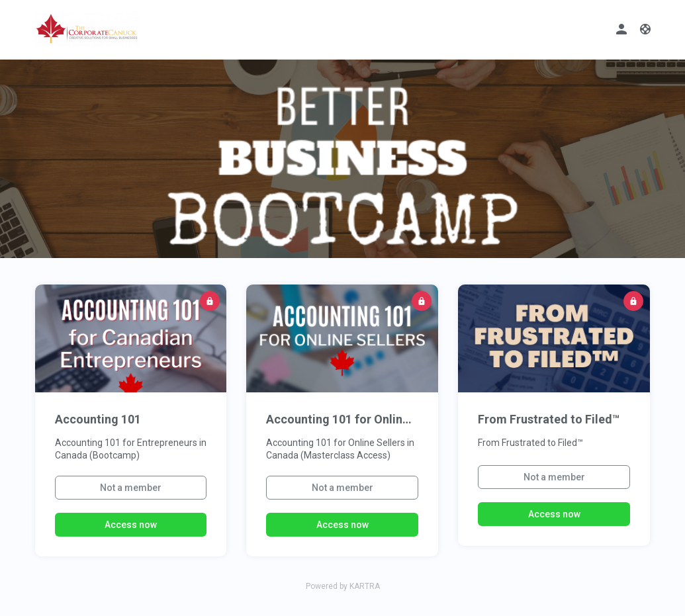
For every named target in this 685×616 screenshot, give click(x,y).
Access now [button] (131, 525)
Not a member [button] (131, 488)
